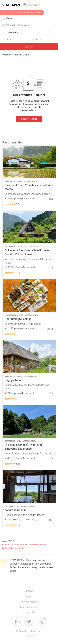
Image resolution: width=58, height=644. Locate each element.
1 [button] (44, 176)
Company (29, 591)
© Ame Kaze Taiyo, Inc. (29, 631)
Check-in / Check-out (18, 25)
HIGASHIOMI (14, 545)
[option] (29, 162)
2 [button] (46, 176)
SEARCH (29, 47)
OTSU (37, 545)
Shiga (12, 12)
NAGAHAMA (8, 548)
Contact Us (29, 612)
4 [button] (51, 176)
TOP (4, 12)
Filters (39, 40)
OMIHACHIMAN (27, 545)
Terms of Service (29, 607)
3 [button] (48, 176)
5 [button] (53, 176)
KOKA (5, 545)
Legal (29, 596)
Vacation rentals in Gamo (30, 12)
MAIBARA (44, 545)
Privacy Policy (29, 602)
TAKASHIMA (19, 548)
